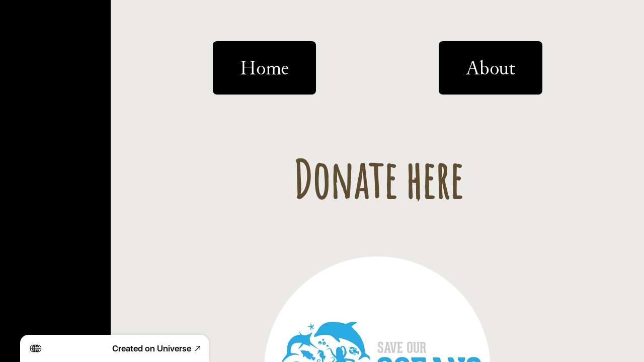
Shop (24, 112)
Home (26, 24)
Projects (32, 54)
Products (34, 141)
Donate (29, 170)
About (26, 83)
